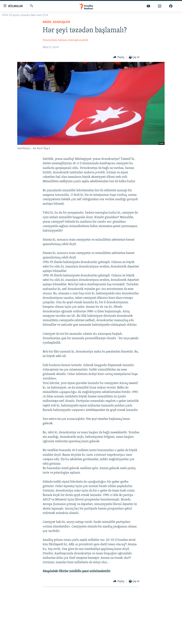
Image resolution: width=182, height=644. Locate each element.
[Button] (119, 57)
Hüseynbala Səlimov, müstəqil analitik (65, 40)
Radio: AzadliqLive (56, 22)
